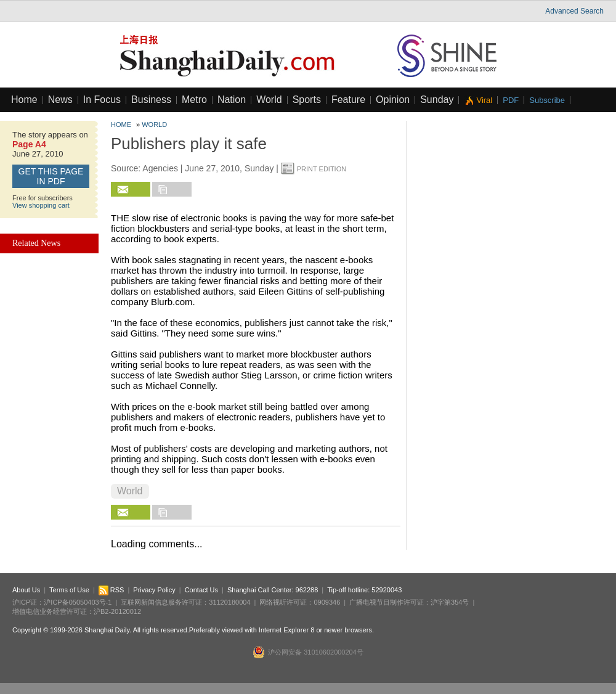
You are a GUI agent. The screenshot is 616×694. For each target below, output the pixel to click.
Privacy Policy (154, 590)
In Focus (102, 100)
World (269, 100)
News (60, 100)
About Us (26, 590)
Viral (484, 100)
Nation (232, 100)
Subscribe (547, 100)
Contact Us (201, 590)
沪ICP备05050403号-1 (78, 602)
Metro (194, 100)
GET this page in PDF (51, 176)
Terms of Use (69, 590)
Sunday (437, 100)
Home (24, 100)
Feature (348, 100)
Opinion (393, 100)
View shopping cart (41, 205)
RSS (111, 590)
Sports (307, 100)
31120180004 (229, 602)
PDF (511, 100)
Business (151, 100)
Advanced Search (574, 11)
